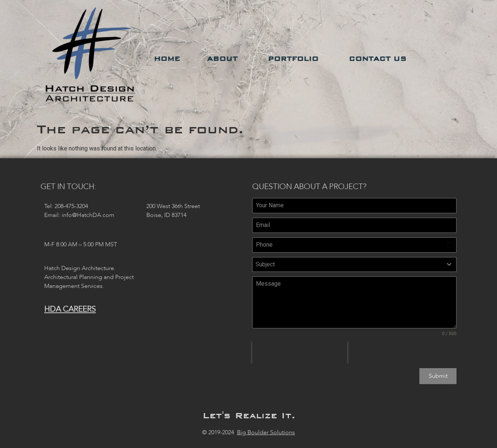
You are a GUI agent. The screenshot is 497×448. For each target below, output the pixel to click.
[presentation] (300, 353)
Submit (438, 376)
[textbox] (347, 264)
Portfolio (295, 59)
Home (167, 59)
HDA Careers (70, 309)
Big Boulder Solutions (266, 429)
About (224, 59)
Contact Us (379, 59)
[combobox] (354, 264)
